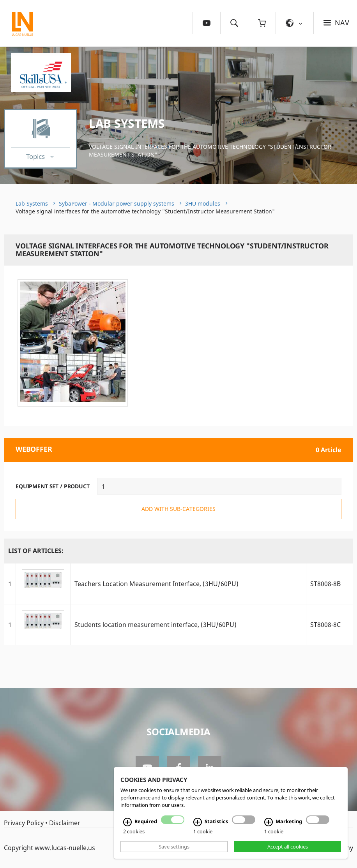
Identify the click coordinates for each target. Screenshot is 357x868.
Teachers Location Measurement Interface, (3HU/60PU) (156, 584)
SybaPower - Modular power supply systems (117, 203)
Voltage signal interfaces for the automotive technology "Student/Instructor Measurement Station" (210, 151)
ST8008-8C (325, 625)
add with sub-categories (178, 509)
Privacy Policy (24, 823)
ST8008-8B (325, 584)
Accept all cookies (288, 847)
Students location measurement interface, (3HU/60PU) (156, 625)
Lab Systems (127, 123)
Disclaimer (65, 823)
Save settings (174, 847)
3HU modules (203, 203)
